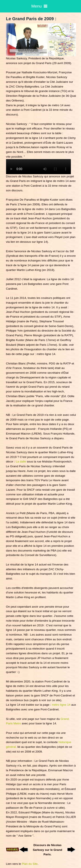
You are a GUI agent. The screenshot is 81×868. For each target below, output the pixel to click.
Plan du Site (30, 864)
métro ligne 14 (62, 705)
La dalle (21, 462)
